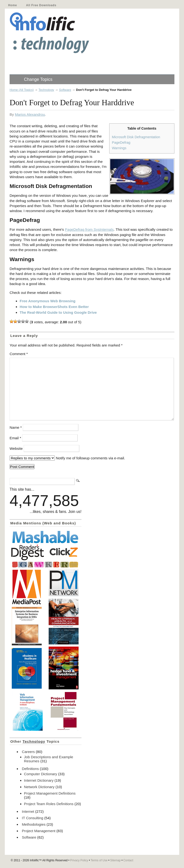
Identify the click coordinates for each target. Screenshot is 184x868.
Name (16, 427)
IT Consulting (32, 818)
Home (13, 5)
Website (16, 448)
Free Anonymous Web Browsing (48, 301)
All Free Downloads (41, 5)
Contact (128, 860)
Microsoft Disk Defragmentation (136, 137)
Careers (28, 752)
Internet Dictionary (39, 780)
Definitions (30, 769)
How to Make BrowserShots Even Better (54, 307)
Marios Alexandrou (30, 114)
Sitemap (115, 860)
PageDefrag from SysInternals (89, 229)
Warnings (119, 148)
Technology (46, 90)
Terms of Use (99, 860)
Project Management (39, 831)
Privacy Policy (79, 860)
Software (65, 90)
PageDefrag (121, 143)
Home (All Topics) (22, 90)
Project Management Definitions (50, 793)
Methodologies (34, 824)
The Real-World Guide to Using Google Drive (58, 312)
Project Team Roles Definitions (49, 804)
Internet (28, 811)
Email (15, 438)
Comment (19, 354)
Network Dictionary (39, 787)
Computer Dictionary (40, 774)
